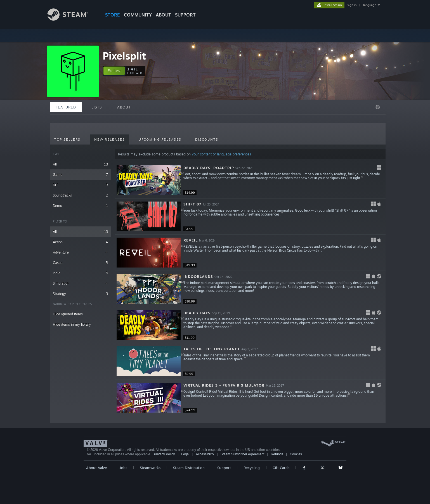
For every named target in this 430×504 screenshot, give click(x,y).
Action (80, 242)
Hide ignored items (68, 314)
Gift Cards (281, 468)
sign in (352, 5)
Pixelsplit (124, 56)
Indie (80, 273)
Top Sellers (67, 139)
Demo (80, 206)
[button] (114, 71)
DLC (80, 185)
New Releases (110, 139)
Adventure (80, 252)
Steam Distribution (189, 468)
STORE (113, 15)
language (370, 5)
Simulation (80, 283)
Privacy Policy (164, 454)
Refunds (277, 454)
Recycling (252, 468)
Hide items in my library (72, 324)
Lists (97, 107)
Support (224, 468)
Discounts (207, 139)
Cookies (296, 454)
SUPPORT (185, 15)
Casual (80, 263)
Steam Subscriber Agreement (243, 454)
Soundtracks (80, 195)
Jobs (123, 468)
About (163, 15)
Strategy (80, 294)
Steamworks (150, 468)
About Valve (96, 468)
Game (80, 175)
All (80, 164)
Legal (185, 454)
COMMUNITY (138, 15)
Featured (66, 107)
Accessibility (205, 454)
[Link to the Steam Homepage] (72, 19)
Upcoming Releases (160, 139)
